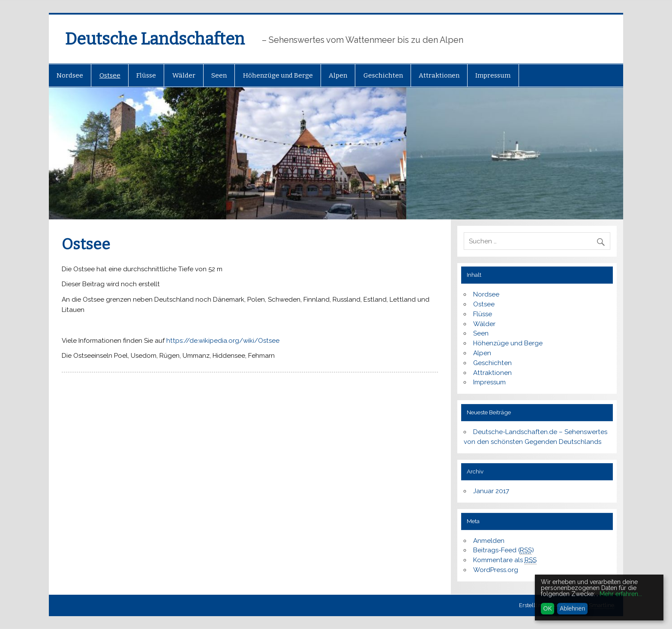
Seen (219, 75)
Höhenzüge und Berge (278, 75)
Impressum (493, 75)
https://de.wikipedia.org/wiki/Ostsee (223, 341)
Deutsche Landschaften (155, 39)
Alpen (338, 75)
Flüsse (146, 75)
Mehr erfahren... (621, 594)
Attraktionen (439, 75)
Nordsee (70, 75)
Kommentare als (505, 560)
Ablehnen (572, 608)
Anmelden (489, 541)
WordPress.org (496, 570)
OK (548, 608)
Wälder (184, 75)
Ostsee (110, 75)
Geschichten (383, 75)
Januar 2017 (491, 491)
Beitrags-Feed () (504, 550)
